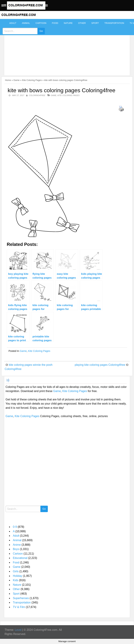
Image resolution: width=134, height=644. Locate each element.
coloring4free (37, 95)
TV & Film (19, 607)
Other (82, 23)
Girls (16, 571)
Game (16, 80)
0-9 (15, 527)
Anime (17, 545)
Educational (20, 558)
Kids (16, 580)
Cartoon (41, 23)
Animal (26, 23)
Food (55, 23)
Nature (68, 23)
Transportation (114, 23)
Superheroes (21, 598)
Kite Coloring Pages (32, 80)
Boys (16, 549)
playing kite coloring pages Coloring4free (100, 365)
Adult (13, 23)
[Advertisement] (66, 46)
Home (8, 80)
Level (18, 630)
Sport (95, 23)
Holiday (18, 576)
